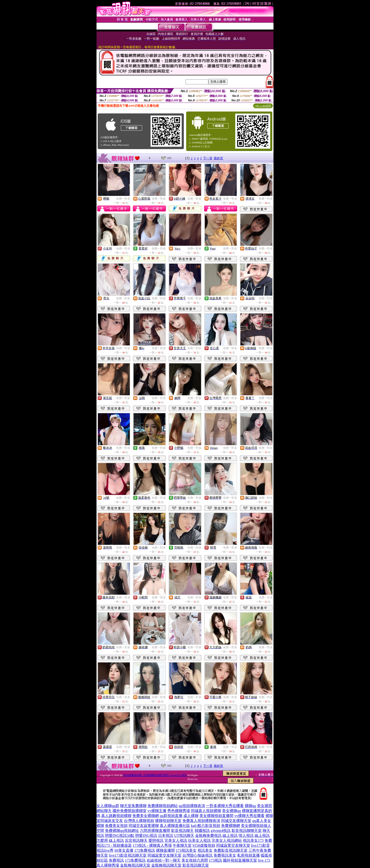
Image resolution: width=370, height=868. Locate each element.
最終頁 (218, 158)
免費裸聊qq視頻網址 (122, 831)
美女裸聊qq (231, 811)
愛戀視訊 (156, 840)
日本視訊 (166, 836)
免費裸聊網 (231, 826)
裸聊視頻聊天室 (168, 821)
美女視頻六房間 (195, 860)
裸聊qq (250, 806)
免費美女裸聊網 (146, 816)
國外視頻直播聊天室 (240, 860)
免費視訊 (116, 860)
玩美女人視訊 (199, 840)
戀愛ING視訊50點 (120, 836)
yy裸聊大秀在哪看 (249, 816)
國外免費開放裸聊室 (130, 811)
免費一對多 (123, 199)
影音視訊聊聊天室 (247, 831)
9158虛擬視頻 (204, 845)
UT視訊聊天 (184, 836)
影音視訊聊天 (182, 831)
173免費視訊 (145, 850)
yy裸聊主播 (157, 811)
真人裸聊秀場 (108, 865)
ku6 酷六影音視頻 (206, 826)
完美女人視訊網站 (227, 840)
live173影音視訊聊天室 (128, 855)
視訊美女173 (253, 840)
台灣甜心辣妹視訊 (198, 855)
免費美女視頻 (116, 826)
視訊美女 (205, 850)
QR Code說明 (263, 106)
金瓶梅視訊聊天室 (135, 865)
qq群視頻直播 (171, 816)
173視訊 (215, 860)
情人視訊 (246, 836)
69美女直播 (124, 850)
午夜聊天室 (182, 845)
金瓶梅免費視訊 (208, 836)
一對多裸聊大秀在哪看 (225, 806)
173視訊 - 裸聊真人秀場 (152, 845)
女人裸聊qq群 (108, 806)
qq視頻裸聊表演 (192, 806)
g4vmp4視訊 (221, 831)
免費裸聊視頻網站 (163, 806)
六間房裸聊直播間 (155, 831)
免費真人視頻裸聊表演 (201, 821)
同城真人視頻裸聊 (206, 811)
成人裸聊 (191, 816)
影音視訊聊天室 (196, 865)
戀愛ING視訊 (146, 836)
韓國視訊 (202, 831)
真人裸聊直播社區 (175, 826)
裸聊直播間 (165, 850)
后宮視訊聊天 (136, 840)
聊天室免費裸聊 (133, 806)
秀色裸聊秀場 (179, 811)
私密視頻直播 (248, 855)
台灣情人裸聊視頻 (139, 821)
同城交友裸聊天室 (236, 821)
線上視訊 (230, 836)
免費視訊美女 (225, 855)
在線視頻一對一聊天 (164, 860)
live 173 (264, 860)
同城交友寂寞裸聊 (144, 826)
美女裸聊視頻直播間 (216, 816)
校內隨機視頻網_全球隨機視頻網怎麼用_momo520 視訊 (155, 775)
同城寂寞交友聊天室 (233, 845)
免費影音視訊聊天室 (231, 850)
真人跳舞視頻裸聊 (116, 816)
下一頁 (208, 158)
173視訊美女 (186, 850)
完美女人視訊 (176, 840)
